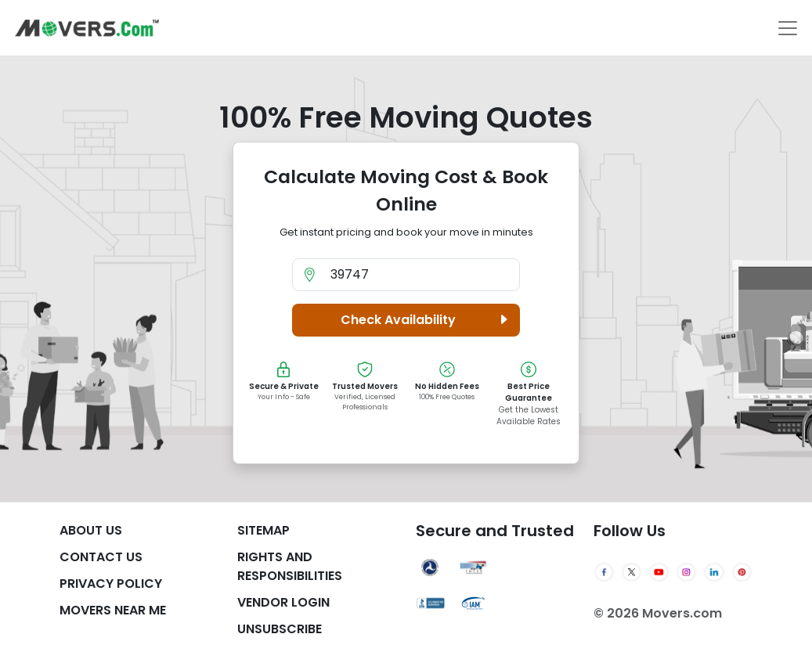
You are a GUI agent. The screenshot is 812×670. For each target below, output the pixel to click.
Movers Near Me (113, 610)
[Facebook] (604, 572)
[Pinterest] (742, 572)
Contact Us (101, 557)
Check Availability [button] (427, 320)
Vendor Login (283, 602)
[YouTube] (659, 572)
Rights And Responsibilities (290, 566)
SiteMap (263, 530)
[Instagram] (686, 572)
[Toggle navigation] (788, 28)
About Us (91, 530)
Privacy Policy (111, 584)
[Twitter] (632, 572)
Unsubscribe (280, 629)
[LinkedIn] (714, 572)
